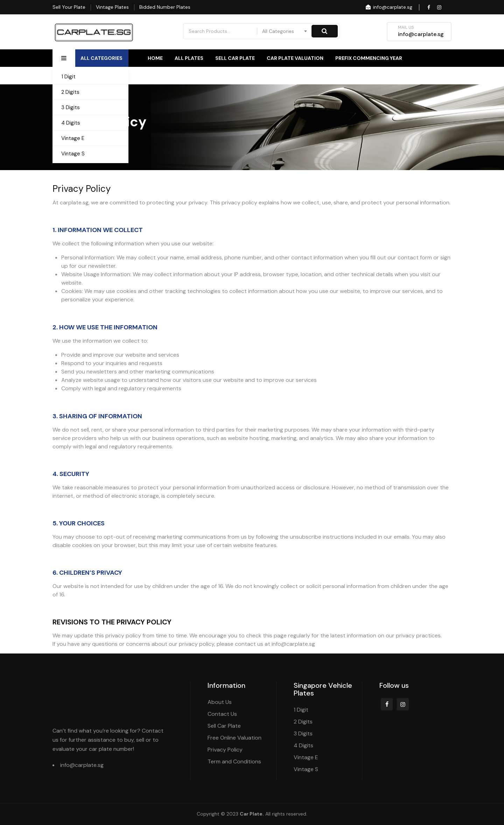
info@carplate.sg (388, 7)
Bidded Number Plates (165, 7)
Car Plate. (252, 814)
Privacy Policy (225, 750)
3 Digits (71, 107)
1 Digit (68, 77)
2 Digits (70, 92)
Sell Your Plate (69, 7)
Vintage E (73, 138)
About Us (389, 76)
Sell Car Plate (235, 58)
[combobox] (285, 31)
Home (155, 58)
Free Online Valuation (234, 738)
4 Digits (71, 123)
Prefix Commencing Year (369, 58)
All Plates (189, 58)
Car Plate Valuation (295, 58)
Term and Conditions (234, 761)
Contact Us (435, 76)
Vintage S (73, 154)
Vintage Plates (112, 7)
